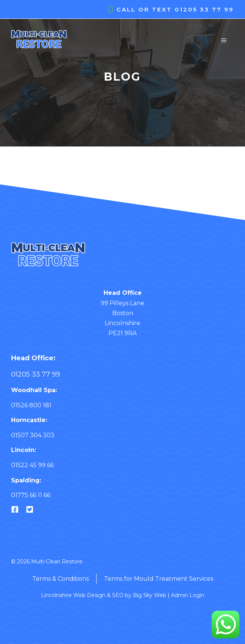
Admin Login (188, 595)
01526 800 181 (31, 405)
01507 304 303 (33, 435)
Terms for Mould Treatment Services (159, 579)
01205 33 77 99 (204, 9)
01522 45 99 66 (32, 465)
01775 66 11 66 (31, 495)
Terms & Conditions (61, 579)
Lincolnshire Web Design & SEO (82, 595)
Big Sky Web (150, 595)
